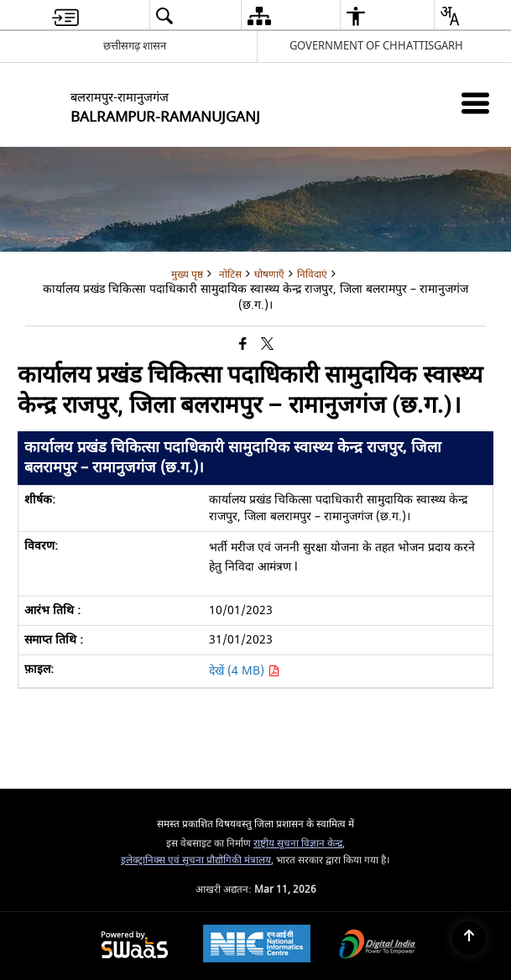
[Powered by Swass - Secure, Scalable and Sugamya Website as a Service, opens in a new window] (135, 946)
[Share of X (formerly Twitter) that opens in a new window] (267, 344)
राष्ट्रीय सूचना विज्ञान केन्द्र (298, 844)
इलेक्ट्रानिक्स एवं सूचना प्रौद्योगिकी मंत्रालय (196, 860)
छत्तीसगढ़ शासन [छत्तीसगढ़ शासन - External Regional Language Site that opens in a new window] (135, 46)
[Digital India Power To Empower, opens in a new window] (378, 946)
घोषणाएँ (269, 275)
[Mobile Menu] (475, 103)
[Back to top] (469, 938)
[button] (164, 16)
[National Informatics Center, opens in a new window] (257, 946)
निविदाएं (312, 275)
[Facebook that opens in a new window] (243, 344)
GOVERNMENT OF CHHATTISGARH (376, 46)
